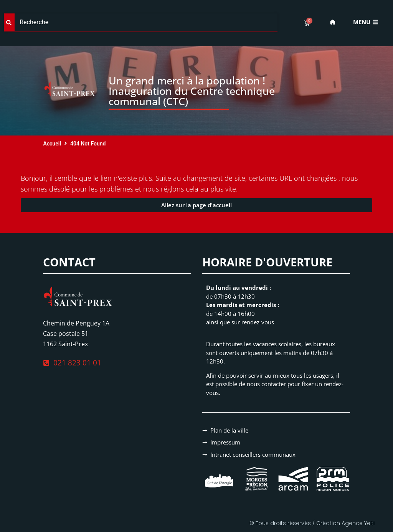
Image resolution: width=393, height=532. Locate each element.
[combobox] (141, 22)
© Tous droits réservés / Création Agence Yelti (312, 523)
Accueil (52, 144)
